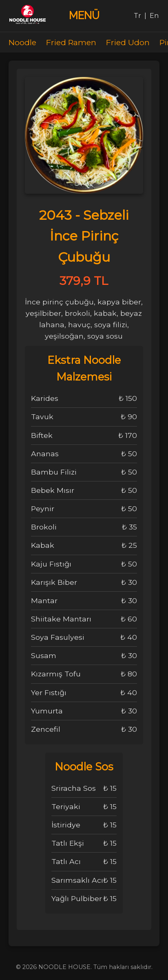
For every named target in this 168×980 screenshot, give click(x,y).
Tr (137, 16)
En (154, 16)
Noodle (22, 42)
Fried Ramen (71, 42)
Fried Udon (128, 42)
